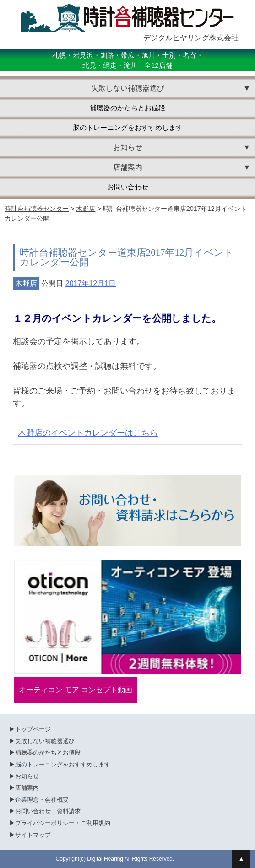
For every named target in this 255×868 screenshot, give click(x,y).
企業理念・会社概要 (42, 800)
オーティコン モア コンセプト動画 (76, 690)
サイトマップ (33, 835)
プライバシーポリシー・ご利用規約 (63, 823)
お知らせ (27, 776)
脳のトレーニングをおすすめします (128, 128)
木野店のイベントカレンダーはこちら (88, 433)
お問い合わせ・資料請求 (48, 811)
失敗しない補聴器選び (45, 741)
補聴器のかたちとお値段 (127, 108)
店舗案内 (27, 788)
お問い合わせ (128, 187)
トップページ (33, 729)
